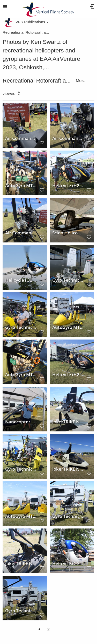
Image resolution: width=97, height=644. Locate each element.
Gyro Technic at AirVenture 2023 (68, 280)
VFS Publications (32, 22)
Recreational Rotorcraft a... (26, 32)
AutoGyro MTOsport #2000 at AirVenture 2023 (21, 185)
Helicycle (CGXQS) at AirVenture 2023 (21, 280)
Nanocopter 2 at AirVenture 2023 (21, 422)
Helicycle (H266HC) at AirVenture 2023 (68, 185)
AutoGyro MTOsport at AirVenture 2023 (68, 327)
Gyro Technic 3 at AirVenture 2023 (21, 327)
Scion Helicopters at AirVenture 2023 (68, 233)
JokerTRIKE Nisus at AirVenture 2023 (21, 563)
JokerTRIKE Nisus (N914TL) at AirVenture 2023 (68, 469)
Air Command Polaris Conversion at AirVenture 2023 (21, 138)
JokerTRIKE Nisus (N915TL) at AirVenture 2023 (68, 422)
